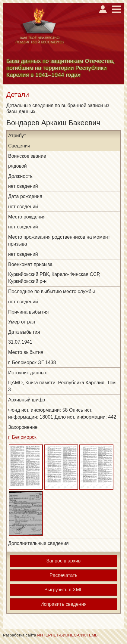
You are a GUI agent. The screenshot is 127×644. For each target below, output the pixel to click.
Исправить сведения (63, 604)
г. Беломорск (22, 437)
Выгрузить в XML (63, 590)
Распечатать (63, 575)
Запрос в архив (63, 561)
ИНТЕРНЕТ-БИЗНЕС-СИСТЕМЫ (68, 635)
